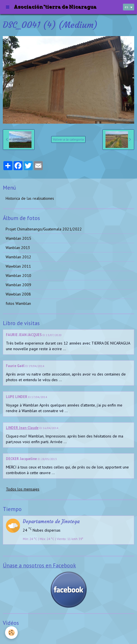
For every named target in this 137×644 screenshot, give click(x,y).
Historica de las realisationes (30, 198)
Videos (11, 634)
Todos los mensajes (23, 489)
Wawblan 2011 (18, 266)
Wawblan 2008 (18, 294)
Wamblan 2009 (18, 285)
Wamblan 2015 (18, 238)
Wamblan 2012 (18, 257)
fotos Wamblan (18, 303)
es (126, 7)
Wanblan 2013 (18, 248)
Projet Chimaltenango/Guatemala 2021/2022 (44, 229)
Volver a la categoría (68, 139)
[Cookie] (11, 633)
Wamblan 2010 (18, 276)
